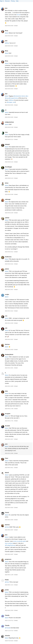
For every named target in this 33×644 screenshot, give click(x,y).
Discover (7, 1)
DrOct (7, 183)
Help (17, 1)
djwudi (7, 473)
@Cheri (7, 527)
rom (6, 316)
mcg (6, 132)
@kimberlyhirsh (18, 96)
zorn (6, 444)
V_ (6, 373)
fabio (6, 391)
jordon (7, 590)
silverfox (7, 636)
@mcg (7, 98)
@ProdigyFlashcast (10, 545)
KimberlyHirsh (9, 355)
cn (6, 110)
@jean (7, 33)
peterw (7, 269)
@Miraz (7, 43)
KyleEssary (8, 257)
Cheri (6, 458)
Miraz (6, 31)
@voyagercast (11, 102)
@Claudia (8, 628)
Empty (7, 580)
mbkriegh (8, 199)
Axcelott (7, 426)
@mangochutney (13, 98)
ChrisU (7, 513)
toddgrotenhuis (9, 122)
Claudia (7, 615)
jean (6, 8)
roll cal (19, 15)
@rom (24, 96)
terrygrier (8, 414)
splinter (7, 218)
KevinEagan (8, 167)
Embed (16, 26)
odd (6, 328)
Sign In (2, 1)
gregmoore (8, 559)
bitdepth (7, 144)
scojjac (7, 294)
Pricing (13, 1)
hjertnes (7, 344)
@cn (27, 96)
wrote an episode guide (19, 541)
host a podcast (9, 543)
